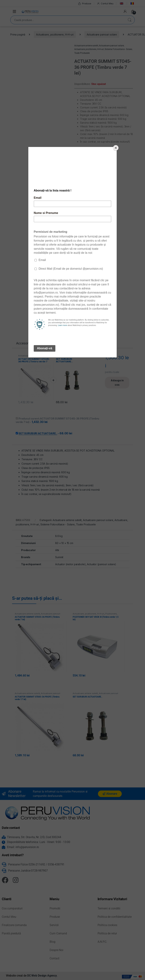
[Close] (116, 148)
